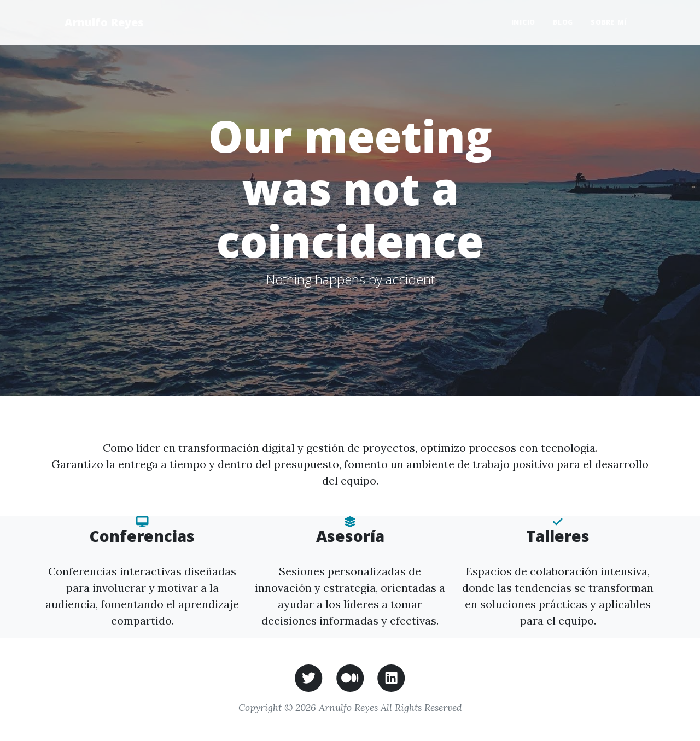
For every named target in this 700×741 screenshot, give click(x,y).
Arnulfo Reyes (104, 22)
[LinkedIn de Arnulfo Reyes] (391, 677)
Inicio (524, 22)
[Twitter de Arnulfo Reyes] (309, 677)
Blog (563, 22)
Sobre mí (609, 22)
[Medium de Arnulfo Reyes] (350, 677)
